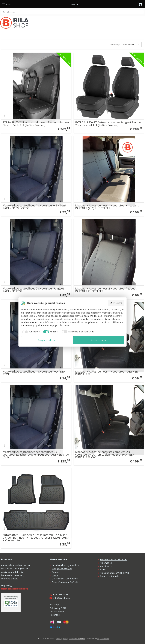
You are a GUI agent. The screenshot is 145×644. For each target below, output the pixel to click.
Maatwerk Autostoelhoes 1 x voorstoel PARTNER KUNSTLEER (106, 373)
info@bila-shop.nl (62, 598)
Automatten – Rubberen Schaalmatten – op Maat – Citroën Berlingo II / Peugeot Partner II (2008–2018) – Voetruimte (36, 538)
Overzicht (116, 303)
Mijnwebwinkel (103, 639)
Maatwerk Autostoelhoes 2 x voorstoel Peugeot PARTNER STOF (33, 290)
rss (66, 639)
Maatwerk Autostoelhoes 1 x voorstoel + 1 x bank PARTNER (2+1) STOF (35, 207)
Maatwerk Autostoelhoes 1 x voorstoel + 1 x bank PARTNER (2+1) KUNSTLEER (107, 207)
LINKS (55, 575)
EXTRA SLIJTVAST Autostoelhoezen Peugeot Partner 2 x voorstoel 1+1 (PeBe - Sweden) (109, 124)
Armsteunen (106, 566)
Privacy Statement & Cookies (66, 582)
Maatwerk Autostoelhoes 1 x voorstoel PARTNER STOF (34, 373)
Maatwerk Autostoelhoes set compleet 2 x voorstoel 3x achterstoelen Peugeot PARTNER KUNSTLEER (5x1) (105, 455)
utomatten (107, 563)
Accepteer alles (98, 340)
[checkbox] (31, 332)
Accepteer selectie (47, 340)
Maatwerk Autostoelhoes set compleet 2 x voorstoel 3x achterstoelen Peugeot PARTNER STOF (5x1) (36, 455)
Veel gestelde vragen (62, 569)
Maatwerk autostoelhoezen (114, 559)
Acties (103, 570)
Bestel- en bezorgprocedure (65, 565)
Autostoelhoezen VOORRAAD (115, 573)
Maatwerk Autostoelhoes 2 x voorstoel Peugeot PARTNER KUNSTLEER (106, 290)
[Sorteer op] (131, 45)
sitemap (59, 639)
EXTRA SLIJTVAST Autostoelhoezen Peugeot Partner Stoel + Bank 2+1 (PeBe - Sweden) (36, 124)
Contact (56, 572)
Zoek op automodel (110, 576)
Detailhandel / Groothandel (65, 579)
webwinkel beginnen (77, 639)
